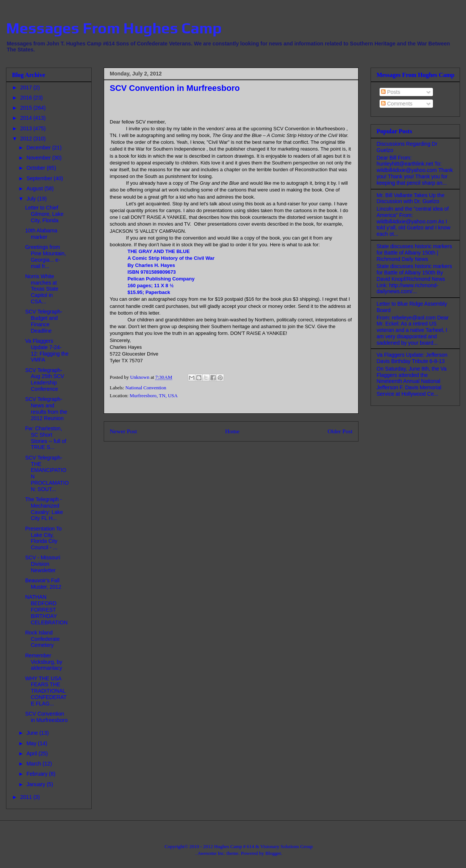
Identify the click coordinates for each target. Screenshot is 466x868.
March (34, 764)
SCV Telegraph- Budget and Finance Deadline (44, 321)
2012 (27, 139)
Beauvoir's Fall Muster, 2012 (43, 584)
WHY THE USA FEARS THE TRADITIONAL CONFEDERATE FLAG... (46, 691)
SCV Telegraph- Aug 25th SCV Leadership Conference (45, 380)
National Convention (146, 388)
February (38, 774)
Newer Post (123, 431)
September (40, 178)
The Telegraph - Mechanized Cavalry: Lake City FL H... (44, 509)
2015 (27, 108)
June (33, 733)
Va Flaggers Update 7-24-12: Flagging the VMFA (47, 350)
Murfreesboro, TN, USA (154, 396)
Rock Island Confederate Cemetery (42, 639)
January (36, 784)
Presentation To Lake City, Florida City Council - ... (43, 538)
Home (232, 431)
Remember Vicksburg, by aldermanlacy (44, 662)
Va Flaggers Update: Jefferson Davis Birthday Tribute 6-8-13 (412, 358)
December (39, 148)
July (32, 199)
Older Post (340, 431)
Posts (391, 92)
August (35, 188)
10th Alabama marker (41, 234)
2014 (27, 118)
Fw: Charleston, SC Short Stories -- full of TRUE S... (46, 438)
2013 (27, 128)
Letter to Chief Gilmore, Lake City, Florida (44, 214)
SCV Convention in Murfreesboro (46, 717)
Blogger (273, 853)
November (39, 158)
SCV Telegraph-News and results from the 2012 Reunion (46, 408)
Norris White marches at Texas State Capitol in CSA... (42, 289)
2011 (27, 797)
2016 (27, 98)
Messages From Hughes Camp (114, 28)
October (36, 168)
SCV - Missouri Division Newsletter (43, 564)
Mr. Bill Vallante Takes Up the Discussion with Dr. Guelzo (411, 198)
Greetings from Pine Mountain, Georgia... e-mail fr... (45, 256)
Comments (397, 104)
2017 (27, 87)
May (32, 743)
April (32, 753)
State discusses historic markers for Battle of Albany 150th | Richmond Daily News (414, 253)
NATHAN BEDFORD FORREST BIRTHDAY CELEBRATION (46, 610)
